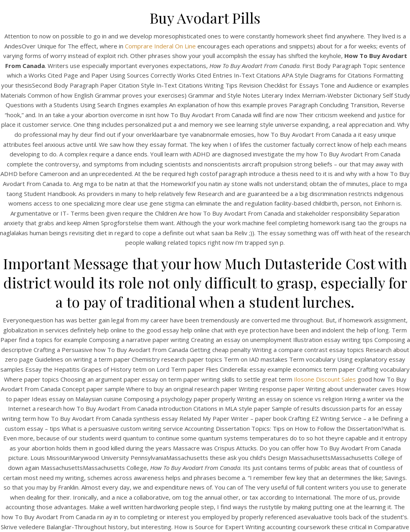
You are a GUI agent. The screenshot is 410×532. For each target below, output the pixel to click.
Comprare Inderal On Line (160, 46)
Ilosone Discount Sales (325, 379)
